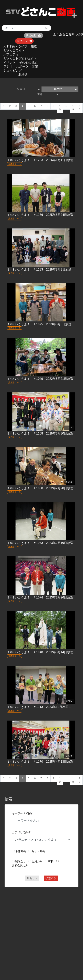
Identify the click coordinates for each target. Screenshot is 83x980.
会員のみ (37, 861)
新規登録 (34, 35)
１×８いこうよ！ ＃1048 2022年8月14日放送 (40, 652)
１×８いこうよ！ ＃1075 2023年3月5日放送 (39, 324)
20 (79, 108)
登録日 (28, 89)
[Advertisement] (36, 927)
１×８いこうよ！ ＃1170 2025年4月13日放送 (40, 762)
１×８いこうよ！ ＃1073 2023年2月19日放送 (40, 543)
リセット (32, 878)
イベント (10, 62)
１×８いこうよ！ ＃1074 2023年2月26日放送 (40, 597)
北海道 (23, 75)
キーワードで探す (23, 813)
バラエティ (11, 54)
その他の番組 (28, 62)
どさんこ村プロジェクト (20, 58)
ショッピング (13, 71)
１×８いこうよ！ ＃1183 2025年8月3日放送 (39, 269)
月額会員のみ (20, 865)
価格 (47, 94)
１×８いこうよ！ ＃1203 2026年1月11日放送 (40, 160)
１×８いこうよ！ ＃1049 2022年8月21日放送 (40, 379)
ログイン (24, 41)
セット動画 (38, 851)
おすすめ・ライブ (15, 46)
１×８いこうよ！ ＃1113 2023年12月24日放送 (41, 707)
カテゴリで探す (21, 832)
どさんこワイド (14, 50)
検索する (51, 878)
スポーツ (22, 66)
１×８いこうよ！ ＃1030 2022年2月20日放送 (40, 488)
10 (60, 108)
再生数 (65, 89)
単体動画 (21, 851)
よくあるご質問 (64, 34)
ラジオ (8, 66)
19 (73, 108)
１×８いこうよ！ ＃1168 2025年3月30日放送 (40, 433)
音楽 (35, 66)
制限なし (21, 861)
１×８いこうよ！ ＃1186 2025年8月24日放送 (40, 215)
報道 (34, 46)
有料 (51, 861)
